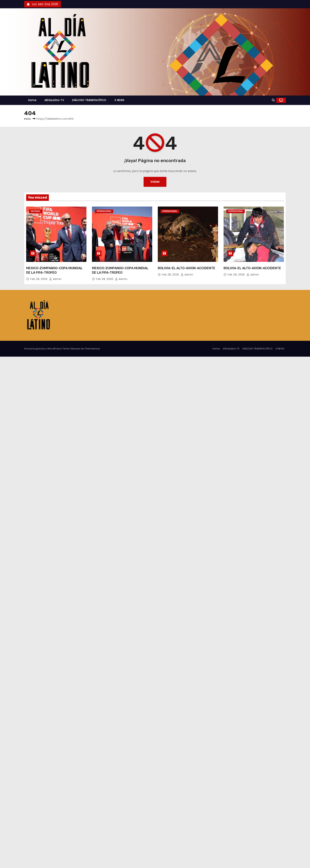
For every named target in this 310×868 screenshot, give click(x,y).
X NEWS (119, 100)
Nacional (36, 211)
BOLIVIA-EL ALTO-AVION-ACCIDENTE (187, 268)
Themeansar (92, 349)
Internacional (104, 211)
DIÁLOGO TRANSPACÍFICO (89, 100)
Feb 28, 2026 (39, 279)
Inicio (28, 119)
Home (32, 100)
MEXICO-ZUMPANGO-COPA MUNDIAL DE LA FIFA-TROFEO (54, 270)
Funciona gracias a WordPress (43, 349)
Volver (155, 182)
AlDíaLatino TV (54, 100)
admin (55, 279)
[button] (273, 100)
